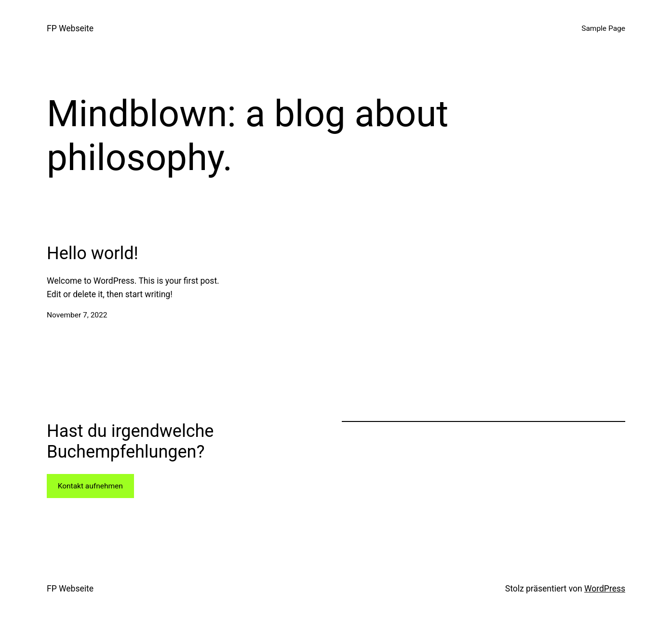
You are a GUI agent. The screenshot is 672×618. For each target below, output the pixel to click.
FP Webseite (70, 28)
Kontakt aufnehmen (90, 486)
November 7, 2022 (77, 315)
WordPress (605, 589)
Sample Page (603, 28)
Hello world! (93, 253)
